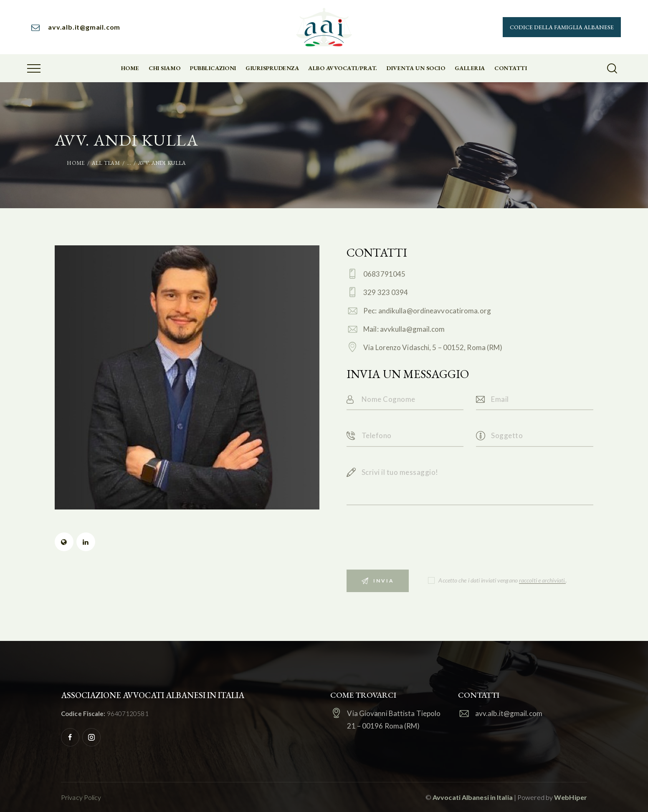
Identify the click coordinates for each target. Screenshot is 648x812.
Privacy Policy (81, 797)
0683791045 (384, 274)
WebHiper (571, 797)
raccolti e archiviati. (542, 581)
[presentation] (410, 546)
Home (76, 163)
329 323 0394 (386, 292)
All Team (106, 163)
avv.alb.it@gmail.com (509, 713)
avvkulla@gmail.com (413, 329)
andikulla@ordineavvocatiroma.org (435, 311)
